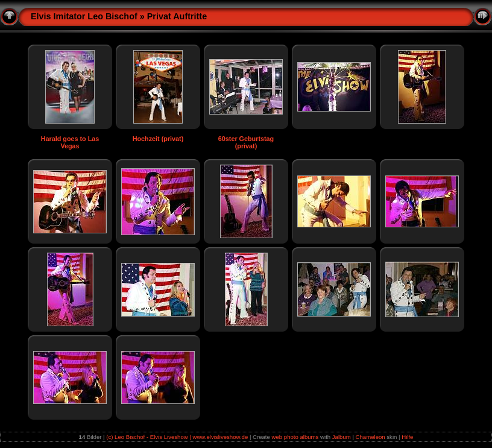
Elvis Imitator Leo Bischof (84, 16)
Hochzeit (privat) (158, 139)
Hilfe (407, 437)
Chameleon (371, 437)
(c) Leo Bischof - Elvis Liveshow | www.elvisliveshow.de (177, 437)
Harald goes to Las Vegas (70, 142)
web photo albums (295, 437)
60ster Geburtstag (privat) (246, 142)
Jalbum (342, 437)
